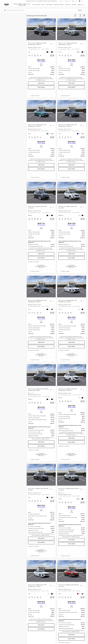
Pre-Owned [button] (49, 5)
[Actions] (53, 44)
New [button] (43, 5)
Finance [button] (74, 5)
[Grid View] (80, 16)
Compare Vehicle (35, 96)
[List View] (84, 16)
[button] (54, 29)
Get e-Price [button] (41, 87)
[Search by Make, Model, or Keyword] (42, 10)
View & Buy (41, 83)
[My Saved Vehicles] (81, 1)
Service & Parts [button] (59, 5)
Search (80, 10)
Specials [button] (68, 5)
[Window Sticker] (53, 56)
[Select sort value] (76, 16)
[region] (41, 74)
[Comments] (51, 56)
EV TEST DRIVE (36, 5)
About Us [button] (81, 5)
